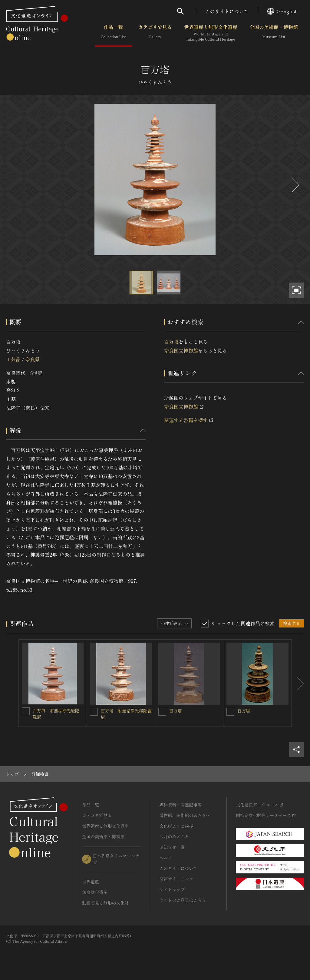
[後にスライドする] (295, 185)
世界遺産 (91, 882)
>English (283, 11)
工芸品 (13, 359)
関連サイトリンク (176, 879)
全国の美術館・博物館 (274, 33)
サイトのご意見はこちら (183, 900)
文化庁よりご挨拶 (176, 826)
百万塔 (171, 342)
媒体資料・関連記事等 (180, 805)
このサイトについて (227, 11)
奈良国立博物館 (181, 350)
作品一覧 (113, 33)
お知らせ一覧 (172, 847)
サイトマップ (172, 889)
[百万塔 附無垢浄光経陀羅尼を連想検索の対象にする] (26, 711)
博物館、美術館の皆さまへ (185, 815)
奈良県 (32, 359)
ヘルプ (166, 858)
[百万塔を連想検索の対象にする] (162, 712)
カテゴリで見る (155, 33)
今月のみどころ (174, 836)
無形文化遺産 (95, 892)
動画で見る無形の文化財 (105, 903)
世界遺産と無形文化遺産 (211, 33)
